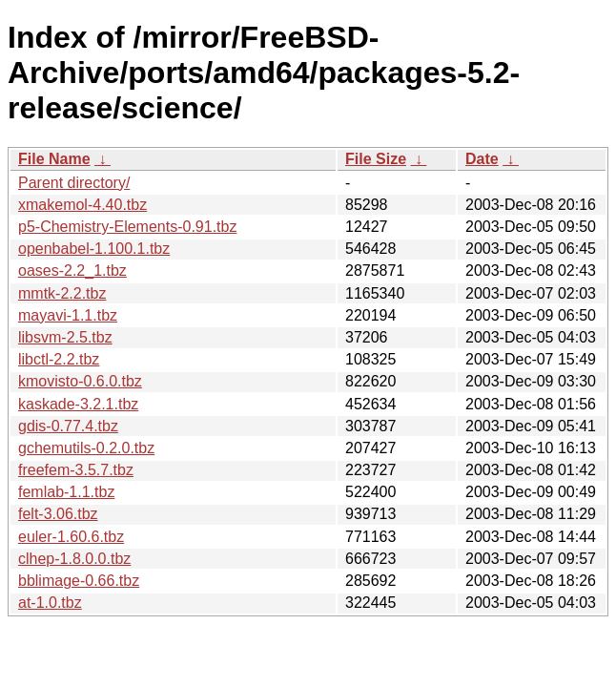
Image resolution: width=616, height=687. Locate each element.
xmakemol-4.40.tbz (82, 205)
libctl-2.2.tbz (59, 359)
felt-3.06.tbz (58, 514)
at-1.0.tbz (50, 603)
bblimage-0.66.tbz (79, 581)
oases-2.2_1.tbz (72, 271)
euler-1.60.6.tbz (71, 537)
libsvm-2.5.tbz (65, 337)
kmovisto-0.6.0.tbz (80, 381)
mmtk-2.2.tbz (62, 293)
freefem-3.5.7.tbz (76, 470)
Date (482, 159)
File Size (376, 159)
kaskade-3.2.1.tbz (78, 404)
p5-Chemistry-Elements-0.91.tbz (127, 227)
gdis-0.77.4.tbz (68, 426)
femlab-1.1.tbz (66, 492)
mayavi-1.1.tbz (68, 315)
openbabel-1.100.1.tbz (94, 249)
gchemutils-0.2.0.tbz (86, 448)
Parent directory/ (74, 183)
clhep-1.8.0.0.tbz (74, 559)
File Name (54, 159)
